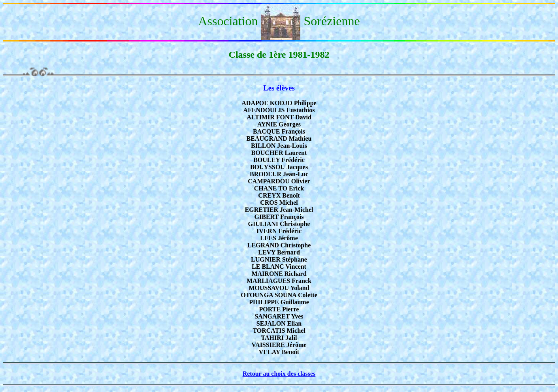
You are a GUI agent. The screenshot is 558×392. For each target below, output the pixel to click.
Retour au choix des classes (279, 374)
